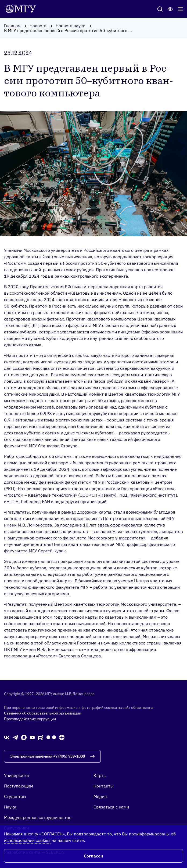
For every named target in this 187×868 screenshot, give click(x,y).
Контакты (104, 786)
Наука (10, 807)
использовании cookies (27, 840)
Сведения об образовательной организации (43, 713)
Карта (100, 775)
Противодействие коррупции (30, 719)
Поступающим (19, 786)
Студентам (15, 796)
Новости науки (71, 26)
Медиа (100, 796)
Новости (38, 26)
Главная (12, 26)
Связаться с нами (111, 807)
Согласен (93, 856)
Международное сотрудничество (38, 817)
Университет (17, 775)
